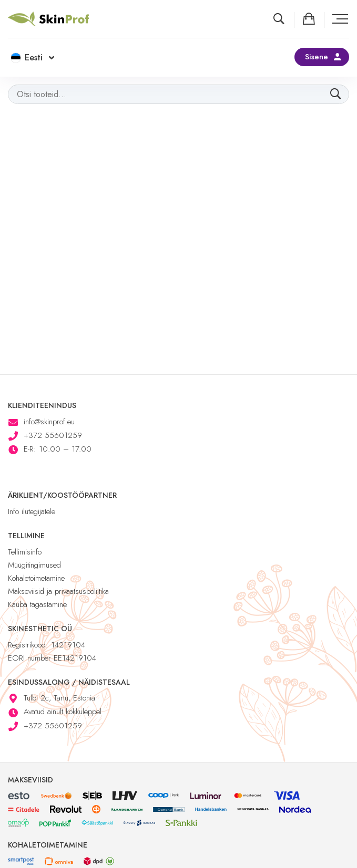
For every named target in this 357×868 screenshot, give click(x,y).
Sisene (317, 57)
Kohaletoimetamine (36, 578)
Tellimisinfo (25, 552)
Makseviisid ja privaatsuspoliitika (58, 591)
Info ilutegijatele (32, 511)
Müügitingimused (34, 565)
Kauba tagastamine (37, 604)
